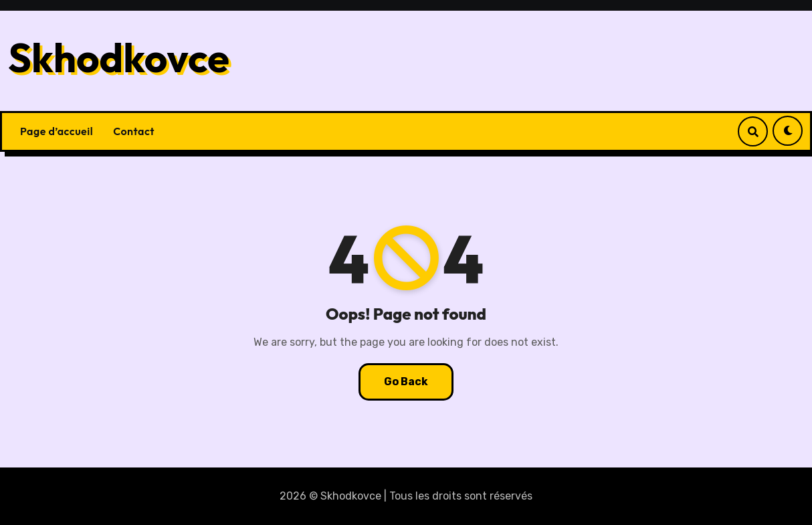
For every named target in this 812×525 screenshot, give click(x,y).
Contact (134, 131)
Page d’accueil (57, 131)
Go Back (406, 382)
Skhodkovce (119, 58)
